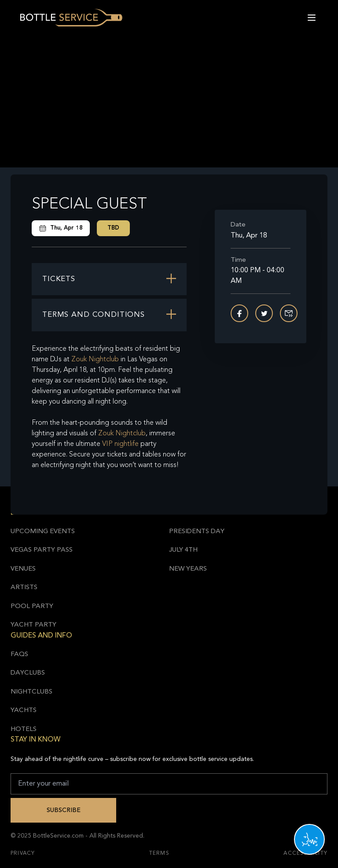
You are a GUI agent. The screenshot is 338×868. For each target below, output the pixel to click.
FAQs (19, 655)
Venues (23, 569)
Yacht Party (33, 625)
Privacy (23, 853)
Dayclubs (28, 673)
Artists (24, 588)
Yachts (24, 710)
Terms (159, 853)
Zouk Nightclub (95, 360)
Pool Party (32, 606)
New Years (188, 569)
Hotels (24, 729)
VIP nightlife (120, 444)
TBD (113, 228)
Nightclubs (31, 692)
